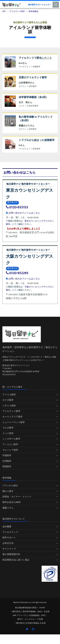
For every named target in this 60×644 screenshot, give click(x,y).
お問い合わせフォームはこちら (23, 213)
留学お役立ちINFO (12, 502)
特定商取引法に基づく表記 (16, 560)
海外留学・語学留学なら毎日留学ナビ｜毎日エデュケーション (30, 349)
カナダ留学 (8, 400)
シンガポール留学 (11, 439)
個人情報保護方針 (11, 554)
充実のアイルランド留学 (33, 78)
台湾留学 (7, 461)
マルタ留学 (8, 428)
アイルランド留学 (11, 411)
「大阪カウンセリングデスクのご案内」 (30, 288)
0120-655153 (17, 207)
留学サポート (9, 538)
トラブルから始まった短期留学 (37, 140)
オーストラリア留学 (12, 417)
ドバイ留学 (8, 433)
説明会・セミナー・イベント (17, 497)
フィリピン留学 (10, 444)
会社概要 (7, 527)
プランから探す (10, 486)
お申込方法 (8, 543)
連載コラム (8, 508)
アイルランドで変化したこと (35, 58)
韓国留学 (7, 467)
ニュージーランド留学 (14, 422)
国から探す (8, 491)
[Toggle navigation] (56, 4)
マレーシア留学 (10, 450)
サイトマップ (9, 549)
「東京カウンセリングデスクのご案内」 (30, 223)
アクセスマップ (10, 532)
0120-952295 (17, 273)
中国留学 (7, 455)
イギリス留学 (9, 406)
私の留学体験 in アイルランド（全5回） (36, 119)
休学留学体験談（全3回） (33, 97)
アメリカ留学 (9, 395)
